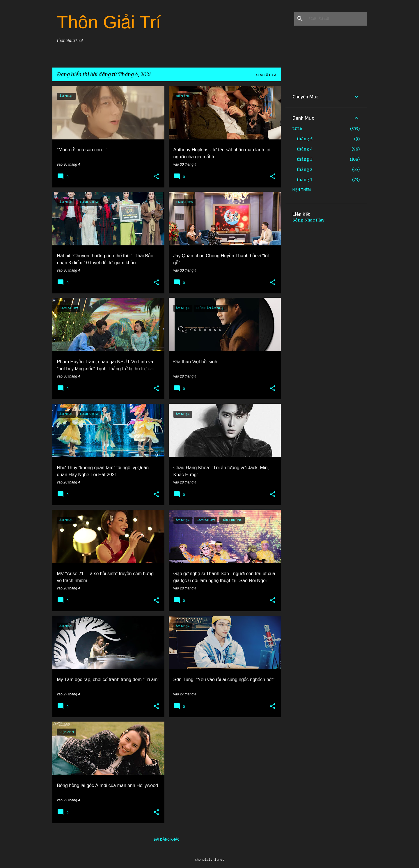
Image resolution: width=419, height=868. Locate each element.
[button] (156, 177)
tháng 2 (305, 169)
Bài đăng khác (167, 839)
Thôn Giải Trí (109, 22)
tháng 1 (305, 180)
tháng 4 (305, 149)
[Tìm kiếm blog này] (336, 19)
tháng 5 (305, 139)
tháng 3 (305, 159)
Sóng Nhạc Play (308, 220)
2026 (297, 129)
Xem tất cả (266, 75)
